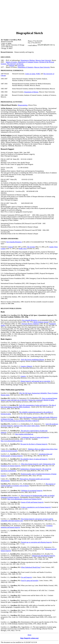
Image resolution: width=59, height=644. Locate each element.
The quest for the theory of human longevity (34, 444)
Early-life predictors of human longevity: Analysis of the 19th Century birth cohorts (29, 425)
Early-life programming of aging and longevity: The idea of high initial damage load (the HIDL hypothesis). (28, 406)
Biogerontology (23, 105)
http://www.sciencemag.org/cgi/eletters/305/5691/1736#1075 (20, 421)
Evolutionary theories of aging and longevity (35, 437)
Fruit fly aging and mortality (30, 581)
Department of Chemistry (26, 67)
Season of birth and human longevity (32, 502)
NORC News (23, 249)
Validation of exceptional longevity (32, 491)
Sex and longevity (27, 577)
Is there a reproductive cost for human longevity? (36, 507)
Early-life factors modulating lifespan (33, 360)
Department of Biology (28, 60)
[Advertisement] (30, 16)
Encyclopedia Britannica (14, 242)
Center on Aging (30, 74)
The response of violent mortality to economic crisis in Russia (28, 485)
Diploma (12, 66)
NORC (38, 74)
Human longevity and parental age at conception (36, 381)
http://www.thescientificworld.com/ (12, 441)
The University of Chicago (15, 64)
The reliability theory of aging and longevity (34, 459)
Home (29, 635)
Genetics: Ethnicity (26, 366)
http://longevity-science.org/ (30, 638)
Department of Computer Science (28, 62)
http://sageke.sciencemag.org (24, 434)
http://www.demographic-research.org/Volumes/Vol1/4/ (24, 499)
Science (10, 247)
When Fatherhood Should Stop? (31, 567)
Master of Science (11, 62)
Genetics (23, 376)
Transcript (21, 66)
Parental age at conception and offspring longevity (36, 542)
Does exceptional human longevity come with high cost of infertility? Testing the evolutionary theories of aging (29, 399)
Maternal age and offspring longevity (44, 556)
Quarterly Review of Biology (30, 324)
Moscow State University (43, 60)
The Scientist (31, 247)
